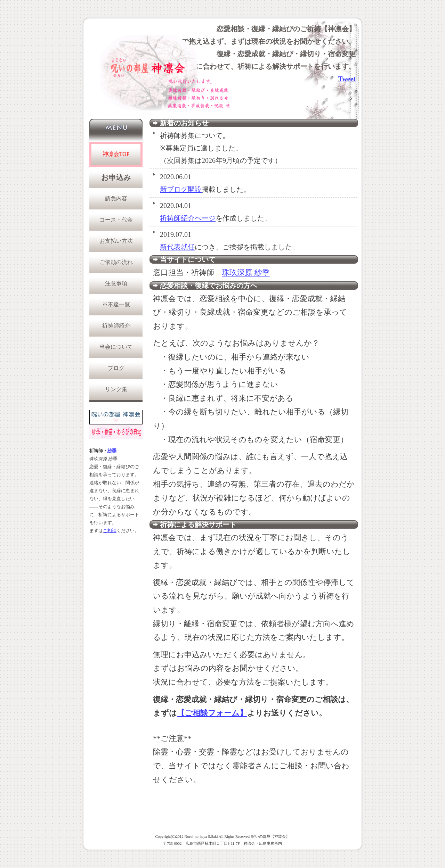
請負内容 (116, 199)
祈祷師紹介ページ (188, 218)
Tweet (347, 79)
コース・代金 (116, 220)
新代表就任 (177, 247)
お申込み (116, 177)
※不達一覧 (116, 304)
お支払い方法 (116, 241)
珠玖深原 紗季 (246, 272)
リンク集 (116, 389)
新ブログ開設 (181, 189)
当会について (116, 347)
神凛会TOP (116, 154)
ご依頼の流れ (116, 262)
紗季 (112, 451)
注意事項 (116, 283)
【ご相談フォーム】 (212, 713)
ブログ (116, 368)
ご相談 (110, 531)
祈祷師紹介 (116, 326)
